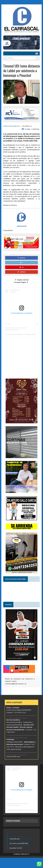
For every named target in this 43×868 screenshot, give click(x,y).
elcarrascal (16, 126)
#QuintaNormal (15, 839)
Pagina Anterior (22, 280)
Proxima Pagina (21, 282)
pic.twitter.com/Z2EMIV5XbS (19, 843)
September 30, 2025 (16, 848)
